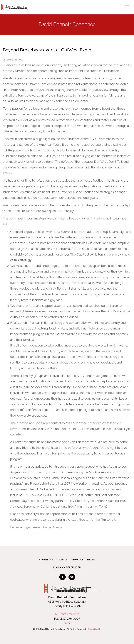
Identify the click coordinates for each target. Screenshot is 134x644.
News (91, 560)
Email (67, 623)
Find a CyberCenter (67, 567)
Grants (62, 560)
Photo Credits (95, 629)
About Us (77, 560)
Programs (46, 560)
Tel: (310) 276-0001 (67, 614)
